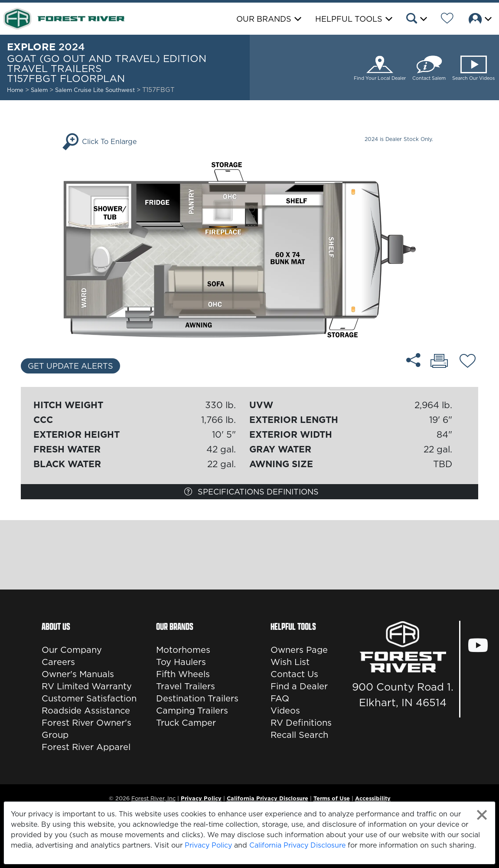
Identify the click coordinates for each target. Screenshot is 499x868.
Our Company (72, 650)
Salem (39, 90)
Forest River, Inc (153, 798)
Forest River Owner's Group (86, 729)
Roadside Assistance (86, 711)
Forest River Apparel (86, 747)
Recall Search (299, 735)
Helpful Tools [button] (349, 19)
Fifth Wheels (183, 674)
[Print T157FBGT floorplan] (439, 362)
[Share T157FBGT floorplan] (413, 360)
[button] (416, 20)
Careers (58, 662)
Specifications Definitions (251, 492)
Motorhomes (183, 650)
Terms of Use (332, 798)
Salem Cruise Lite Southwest (96, 90)
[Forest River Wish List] (447, 20)
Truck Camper (186, 723)
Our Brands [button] (264, 19)
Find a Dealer (299, 686)
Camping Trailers (192, 711)
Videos (285, 711)
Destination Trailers (197, 698)
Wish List (290, 662)
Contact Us (294, 674)
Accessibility (373, 798)
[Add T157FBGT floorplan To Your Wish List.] (468, 362)
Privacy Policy (208, 845)
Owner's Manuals (78, 674)
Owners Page (299, 650)
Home (15, 90)
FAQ (280, 698)
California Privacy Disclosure (297, 845)
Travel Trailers (186, 686)
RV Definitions (301, 723)
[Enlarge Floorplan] (249, 249)
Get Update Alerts (70, 366)
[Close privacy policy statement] (482, 815)
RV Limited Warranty (87, 686)
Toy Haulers (181, 662)
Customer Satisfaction (89, 698)
